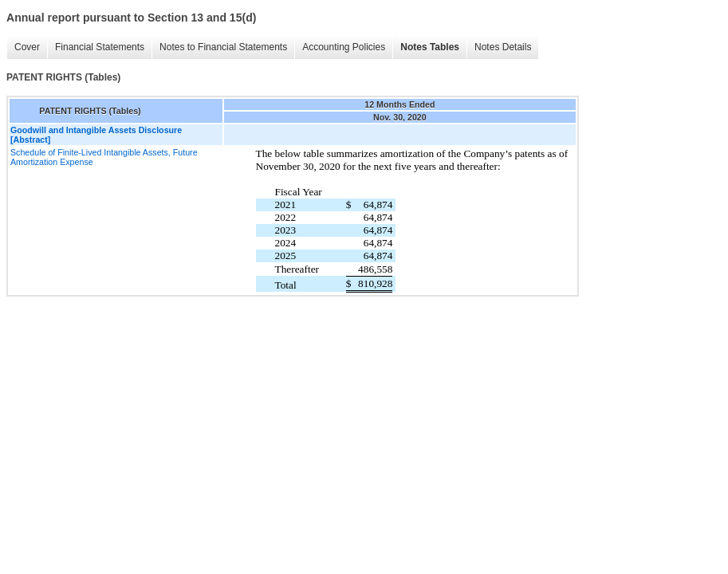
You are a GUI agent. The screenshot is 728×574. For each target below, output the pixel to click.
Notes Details (503, 47)
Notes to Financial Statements (223, 47)
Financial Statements (100, 47)
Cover (27, 47)
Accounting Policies (344, 47)
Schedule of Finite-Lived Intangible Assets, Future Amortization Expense (104, 157)
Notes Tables (430, 47)
